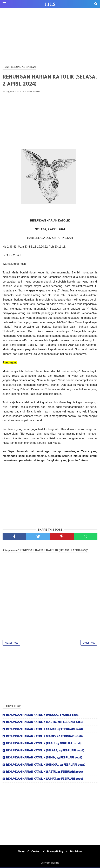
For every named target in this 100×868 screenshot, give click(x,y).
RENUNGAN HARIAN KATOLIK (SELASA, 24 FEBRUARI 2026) (45, 751)
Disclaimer (77, 852)
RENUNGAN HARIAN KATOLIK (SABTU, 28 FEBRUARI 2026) (45, 723)
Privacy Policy (56, 852)
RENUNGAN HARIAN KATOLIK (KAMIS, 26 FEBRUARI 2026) (44, 737)
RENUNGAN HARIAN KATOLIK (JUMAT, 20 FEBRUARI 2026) (44, 779)
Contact (36, 852)
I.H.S (50, 4)
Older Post (89, 643)
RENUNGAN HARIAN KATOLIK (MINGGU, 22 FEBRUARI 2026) (46, 765)
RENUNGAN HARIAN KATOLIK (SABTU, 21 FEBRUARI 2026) (44, 772)
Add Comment (33, 92)
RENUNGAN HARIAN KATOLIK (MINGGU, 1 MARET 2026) (43, 716)
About (21, 852)
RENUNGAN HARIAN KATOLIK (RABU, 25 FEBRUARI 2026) (44, 744)
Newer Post (11, 643)
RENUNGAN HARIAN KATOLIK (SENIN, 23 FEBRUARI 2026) (44, 758)
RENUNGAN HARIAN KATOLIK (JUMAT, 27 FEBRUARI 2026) (44, 730)
